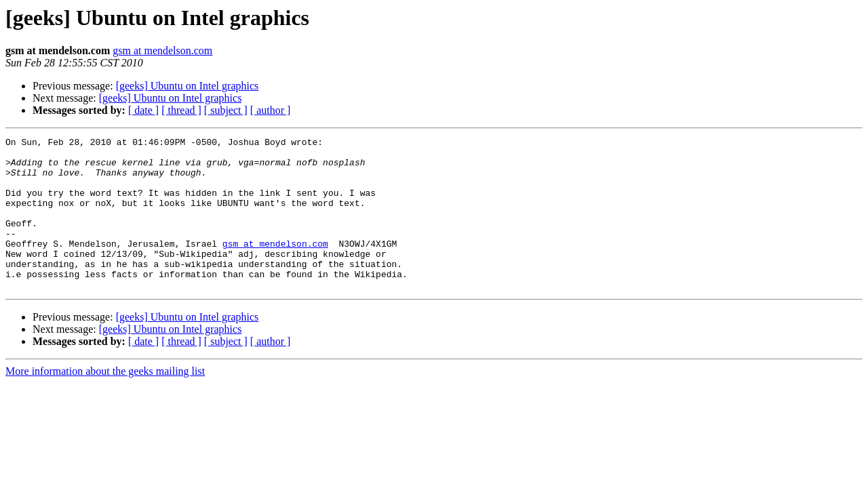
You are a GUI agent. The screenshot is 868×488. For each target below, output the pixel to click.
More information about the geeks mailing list (105, 402)
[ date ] (143, 110)
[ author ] (271, 110)
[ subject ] (226, 110)
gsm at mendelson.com (162, 50)
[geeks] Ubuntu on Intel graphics (188, 86)
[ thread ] (181, 110)
